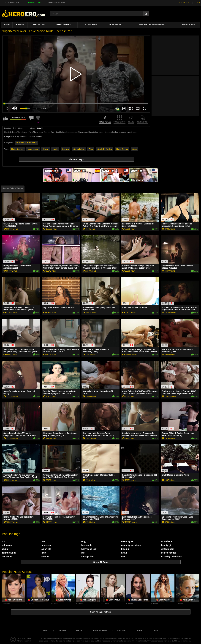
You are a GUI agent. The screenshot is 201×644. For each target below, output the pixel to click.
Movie (46, 149)
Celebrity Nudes (105, 149)
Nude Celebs (122, 149)
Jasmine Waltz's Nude (57, 3)
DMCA (155, 631)
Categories (90, 25)
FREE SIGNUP (183, 3)
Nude (55, 149)
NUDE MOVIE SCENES (27, 143)
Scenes (65, 149)
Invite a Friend (100, 631)
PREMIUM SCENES (34, 3)
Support (122, 631)
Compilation (79, 149)
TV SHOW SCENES (12, 3)
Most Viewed (64, 25)
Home (7, 25)
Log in (79, 631)
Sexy (135, 149)
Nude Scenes (17, 149)
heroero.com (26, 638)
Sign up (62, 631)
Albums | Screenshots (152, 25)
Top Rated (39, 25)
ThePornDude (188, 25)
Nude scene (33, 149)
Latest (20, 25)
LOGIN (198, 3)
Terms (139, 631)
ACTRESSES (115, 25)
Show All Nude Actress (100, 612)
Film (91, 149)
